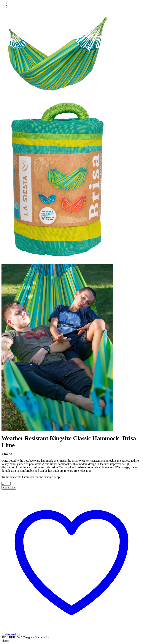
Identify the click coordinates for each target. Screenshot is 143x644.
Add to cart (9, 488)
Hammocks (42, 637)
